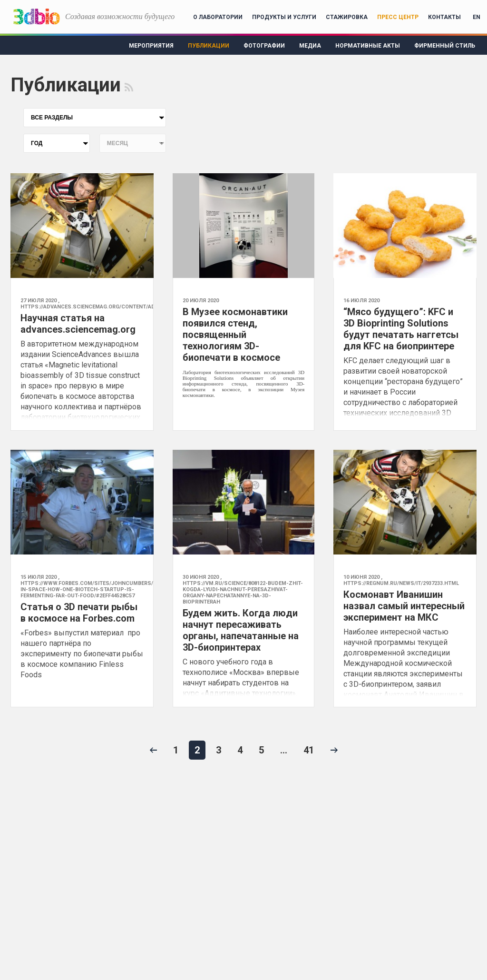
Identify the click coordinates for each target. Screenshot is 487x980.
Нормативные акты (368, 46)
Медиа (310, 46)
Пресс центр (398, 17)
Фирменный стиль (445, 46)
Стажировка (347, 17)
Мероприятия (151, 46)
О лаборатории (218, 17)
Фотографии (264, 46)
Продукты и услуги (284, 17)
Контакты (444, 17)
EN (477, 17)
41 (309, 750)
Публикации (209, 46)
